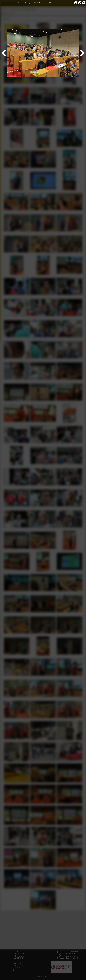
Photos (21, 3)
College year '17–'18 (32, 3)
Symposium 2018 (46, 3)
